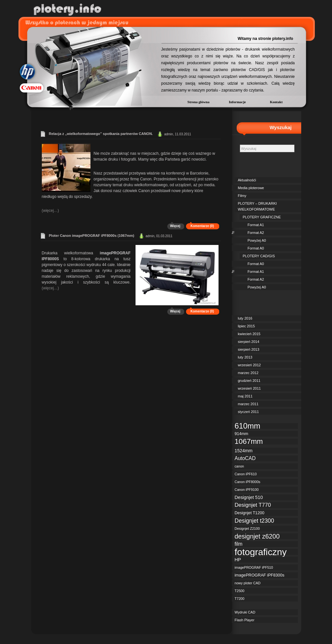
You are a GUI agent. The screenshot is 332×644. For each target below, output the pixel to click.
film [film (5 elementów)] (239, 544)
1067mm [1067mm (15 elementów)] (249, 442)
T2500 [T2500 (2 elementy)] (240, 591)
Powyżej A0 (257, 240)
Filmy (242, 196)
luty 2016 (245, 318)
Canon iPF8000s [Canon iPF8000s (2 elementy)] (248, 482)
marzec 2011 (248, 404)
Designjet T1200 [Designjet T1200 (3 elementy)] (250, 513)
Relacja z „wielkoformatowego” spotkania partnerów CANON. (101, 134)
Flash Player (245, 620)
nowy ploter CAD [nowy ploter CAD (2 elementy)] (248, 583)
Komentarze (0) (202, 226)
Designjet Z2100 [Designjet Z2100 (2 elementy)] (247, 529)
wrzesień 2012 (249, 365)
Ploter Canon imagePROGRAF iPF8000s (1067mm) (92, 236)
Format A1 (256, 225)
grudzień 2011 (249, 381)
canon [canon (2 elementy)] (239, 466)
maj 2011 (245, 396)
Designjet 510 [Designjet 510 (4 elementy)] (249, 497)
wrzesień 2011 (249, 388)
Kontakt (276, 102)
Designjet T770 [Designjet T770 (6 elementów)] (253, 505)
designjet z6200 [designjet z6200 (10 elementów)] (257, 536)
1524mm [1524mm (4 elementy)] (244, 451)
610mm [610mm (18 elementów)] (248, 426)
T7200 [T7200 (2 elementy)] (240, 599)
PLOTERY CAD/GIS (259, 256)
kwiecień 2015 (249, 334)
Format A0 (256, 248)
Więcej (175, 226)
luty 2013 (245, 357)
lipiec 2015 (247, 326)
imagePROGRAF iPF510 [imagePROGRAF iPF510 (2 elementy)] (254, 567)
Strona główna (198, 102)
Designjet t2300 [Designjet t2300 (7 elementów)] (255, 521)
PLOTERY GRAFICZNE (262, 217)
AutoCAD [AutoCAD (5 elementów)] (245, 458)
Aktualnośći (247, 180)
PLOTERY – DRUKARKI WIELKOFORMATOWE (257, 206)
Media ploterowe (251, 188)
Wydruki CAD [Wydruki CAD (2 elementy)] (245, 612)
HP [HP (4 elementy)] (238, 560)
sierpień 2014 (249, 342)
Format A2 (256, 233)
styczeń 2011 (249, 412)
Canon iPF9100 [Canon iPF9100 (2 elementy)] (247, 490)
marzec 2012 (248, 373)
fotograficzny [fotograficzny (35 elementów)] (261, 552)
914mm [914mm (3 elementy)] (242, 434)
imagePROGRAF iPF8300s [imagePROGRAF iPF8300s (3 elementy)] (260, 575)
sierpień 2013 (249, 349)
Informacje (237, 102)
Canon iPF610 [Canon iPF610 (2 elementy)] (246, 474)
